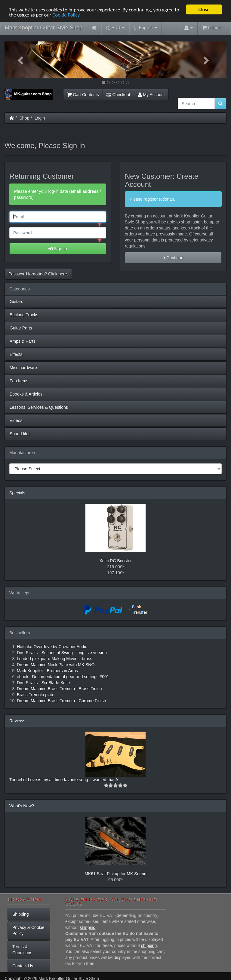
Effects (16, 354)
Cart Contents (83, 95)
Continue (173, 258)
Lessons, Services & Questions (39, 407)
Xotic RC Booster (115, 560)
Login (40, 118)
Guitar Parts (21, 328)
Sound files (20, 433)
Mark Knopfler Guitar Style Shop (44, 28)
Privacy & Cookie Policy (28, 930)
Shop (25, 118)
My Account (151, 95)
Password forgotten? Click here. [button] (38, 274)
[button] (21, 60)
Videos (16, 420)
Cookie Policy (66, 15)
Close (204, 9)
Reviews (17, 721)
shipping (88, 927)
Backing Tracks (24, 314)
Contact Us (23, 966)
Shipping (21, 914)
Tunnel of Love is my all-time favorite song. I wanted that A (64, 779)
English (145, 28)
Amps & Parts (23, 341)
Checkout (118, 95)
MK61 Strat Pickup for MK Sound (115, 873)
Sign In (58, 248)
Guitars (16, 301)
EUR (115, 28)
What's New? (22, 806)
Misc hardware (23, 367)
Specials (17, 493)
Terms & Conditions (22, 950)
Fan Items (19, 381)
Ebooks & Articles (26, 394)
